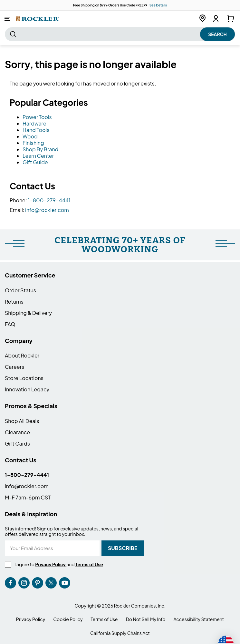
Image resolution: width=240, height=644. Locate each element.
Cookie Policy (68, 619)
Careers (14, 367)
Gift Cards (17, 443)
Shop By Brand (40, 149)
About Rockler (22, 355)
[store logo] (37, 19)
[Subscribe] (123, 548)
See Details (158, 5)
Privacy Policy (31, 619)
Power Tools (37, 117)
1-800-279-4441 (49, 200)
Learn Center (38, 156)
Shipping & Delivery (28, 313)
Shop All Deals (22, 421)
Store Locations (24, 378)
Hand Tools (36, 130)
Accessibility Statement (199, 619)
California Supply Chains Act (120, 633)
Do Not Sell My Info (145, 619)
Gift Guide (35, 162)
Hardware (34, 123)
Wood (30, 136)
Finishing (33, 143)
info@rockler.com (47, 210)
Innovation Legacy (27, 389)
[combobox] (120, 34)
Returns (14, 302)
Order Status (20, 290)
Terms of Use (104, 619)
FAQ (10, 324)
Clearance (17, 432)
